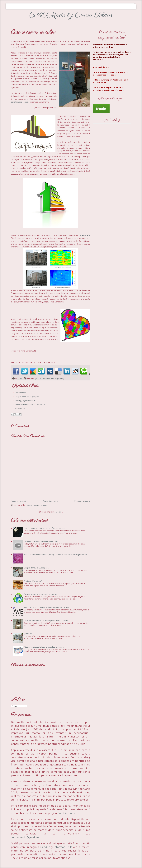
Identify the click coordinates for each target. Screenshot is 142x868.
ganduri (38, 378)
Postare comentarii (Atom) (36, 505)
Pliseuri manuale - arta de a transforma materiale (45, 528)
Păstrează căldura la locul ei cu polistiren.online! (44, 647)
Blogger (59, 512)
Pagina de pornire (50, 501)
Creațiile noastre (68, 813)
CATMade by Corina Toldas (71, 15)
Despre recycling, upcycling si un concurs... (42, 594)
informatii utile (48, 378)
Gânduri (46, 847)
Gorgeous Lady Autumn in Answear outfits (42, 541)
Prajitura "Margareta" (33, 581)
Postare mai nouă (18, 501)
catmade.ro (20, 409)
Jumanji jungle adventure (26, 401)
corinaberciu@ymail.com (26, 837)
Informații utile (63, 847)
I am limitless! (21, 393)
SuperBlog (59, 378)
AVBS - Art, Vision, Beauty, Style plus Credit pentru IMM (47, 607)
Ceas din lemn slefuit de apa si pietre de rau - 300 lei (46, 620)
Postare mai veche (82, 501)
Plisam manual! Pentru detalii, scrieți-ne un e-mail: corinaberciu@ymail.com (55, 554)
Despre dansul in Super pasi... (28, 397)
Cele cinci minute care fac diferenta (30, 405)
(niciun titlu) (29, 634)
